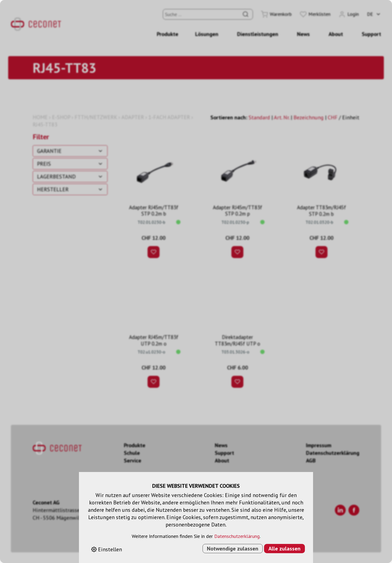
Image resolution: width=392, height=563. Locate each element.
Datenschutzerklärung (237, 536)
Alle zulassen (284, 549)
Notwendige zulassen (233, 549)
